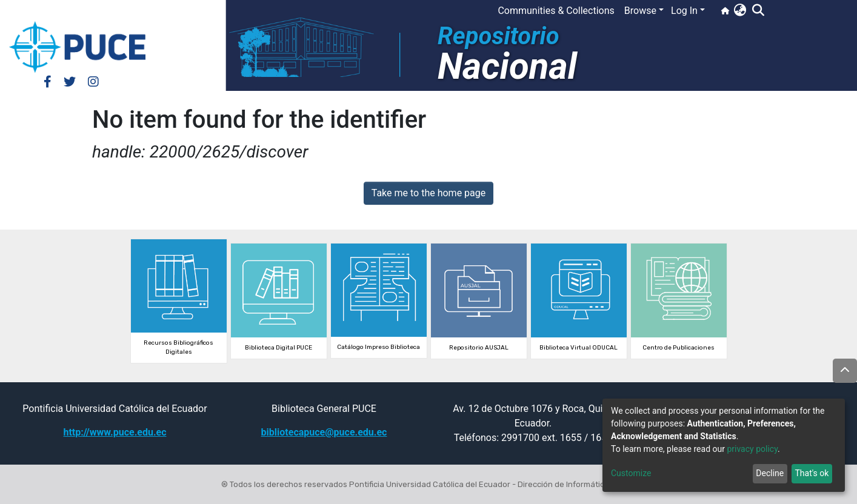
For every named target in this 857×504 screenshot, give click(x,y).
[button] (740, 11)
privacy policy (752, 449)
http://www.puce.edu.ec (115, 432)
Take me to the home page (429, 193)
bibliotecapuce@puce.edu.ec (324, 432)
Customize (631, 473)
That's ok (812, 473)
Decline (770, 473)
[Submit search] (758, 11)
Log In (684, 11)
